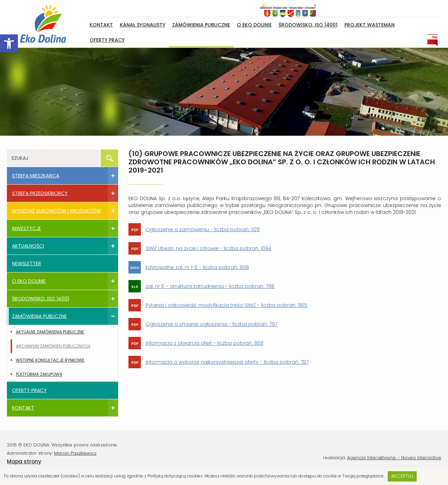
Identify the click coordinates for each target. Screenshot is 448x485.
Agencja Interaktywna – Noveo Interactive (394, 458)
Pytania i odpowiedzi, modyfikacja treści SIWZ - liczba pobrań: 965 (226, 305)
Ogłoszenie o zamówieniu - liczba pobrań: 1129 (203, 229)
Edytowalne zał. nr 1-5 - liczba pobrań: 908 (197, 267)
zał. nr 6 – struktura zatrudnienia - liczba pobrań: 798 (210, 286)
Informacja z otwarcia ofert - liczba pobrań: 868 (205, 343)
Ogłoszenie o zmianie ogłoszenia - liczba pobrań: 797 (211, 324)
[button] (9, 43)
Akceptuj (402, 476)
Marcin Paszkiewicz (75, 453)
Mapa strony (24, 461)
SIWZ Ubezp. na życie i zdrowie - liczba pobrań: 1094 (209, 248)
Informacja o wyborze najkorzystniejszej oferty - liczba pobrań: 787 (227, 362)
